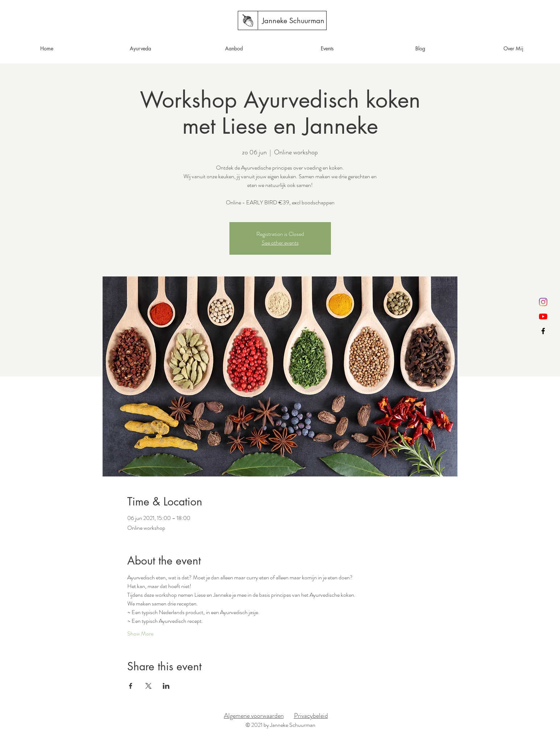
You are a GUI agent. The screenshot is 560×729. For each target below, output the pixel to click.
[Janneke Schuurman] (293, 21)
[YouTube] (543, 316)
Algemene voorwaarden (254, 716)
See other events (280, 243)
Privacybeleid (311, 716)
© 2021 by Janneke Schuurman (280, 725)
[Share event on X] (148, 686)
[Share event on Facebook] (131, 686)
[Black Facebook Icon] (543, 331)
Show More (140, 634)
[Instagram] (543, 302)
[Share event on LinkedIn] (166, 686)
